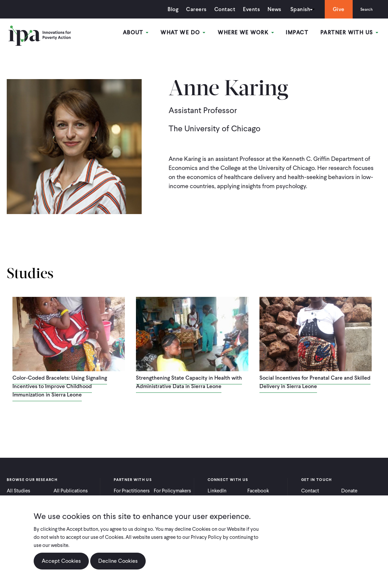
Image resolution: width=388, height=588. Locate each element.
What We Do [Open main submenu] (189, 33)
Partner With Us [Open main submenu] (351, 33)
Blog (168, 9)
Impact (300, 33)
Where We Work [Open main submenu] (250, 33)
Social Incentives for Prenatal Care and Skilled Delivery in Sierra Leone (315, 382)
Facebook (258, 491)
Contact (219, 9)
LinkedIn (217, 491)
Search (364, 9)
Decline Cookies (118, 561)
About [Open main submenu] (143, 33)
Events (246, 9)
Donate (349, 491)
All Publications (71, 491)
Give (333, 9)
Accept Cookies (61, 561)
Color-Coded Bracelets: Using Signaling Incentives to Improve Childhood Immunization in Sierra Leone (60, 386)
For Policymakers (172, 491)
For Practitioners (132, 491)
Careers (191, 9)
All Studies (19, 491)
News (269, 9)
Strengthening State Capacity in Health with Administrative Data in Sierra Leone (189, 382)
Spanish (295, 9)
